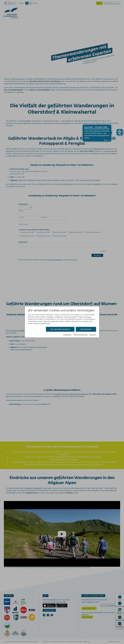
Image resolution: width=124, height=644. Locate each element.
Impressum (93, 335)
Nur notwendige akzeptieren (60, 329)
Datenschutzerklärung (80, 335)
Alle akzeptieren (86, 329)
